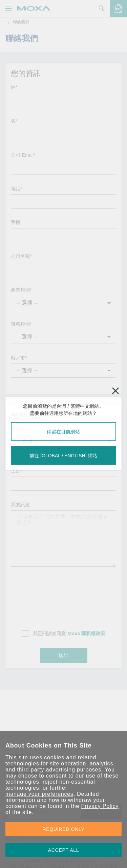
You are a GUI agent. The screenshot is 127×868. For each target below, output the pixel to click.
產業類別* (21, 290)
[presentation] (64, 596)
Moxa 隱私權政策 (87, 633)
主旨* (16, 471)
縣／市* (19, 358)
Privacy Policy (100, 806)
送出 (64, 655)
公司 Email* (23, 155)
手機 (16, 222)
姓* (14, 87)
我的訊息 (20, 505)
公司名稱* (21, 256)
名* (14, 121)
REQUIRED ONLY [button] (64, 829)
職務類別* (21, 324)
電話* (16, 189)
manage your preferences (39, 794)
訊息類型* (21, 429)
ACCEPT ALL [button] (64, 850)
